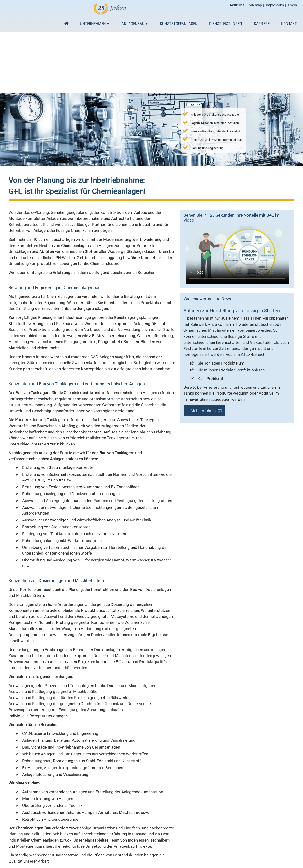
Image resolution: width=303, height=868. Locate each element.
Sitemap (252, 6)
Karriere (262, 24)
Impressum (274, 6)
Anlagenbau (133, 24)
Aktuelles (233, 6)
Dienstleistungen (226, 24)
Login (292, 6)
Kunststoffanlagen (179, 24)
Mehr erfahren (203, 411)
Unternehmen (93, 24)
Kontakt (289, 24)
